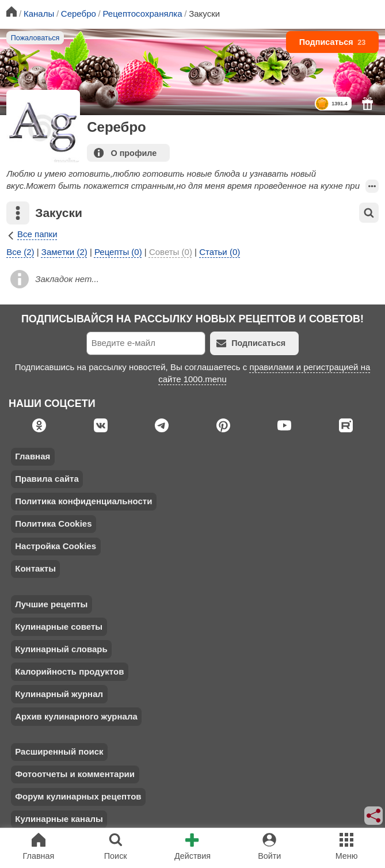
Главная (33, 456)
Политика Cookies (53, 524)
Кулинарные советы (59, 627)
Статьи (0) (220, 252)
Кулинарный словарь (61, 649)
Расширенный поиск (59, 751)
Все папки (32, 234)
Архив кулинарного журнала (76, 716)
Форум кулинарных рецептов (78, 796)
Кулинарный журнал (59, 694)
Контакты (35, 568)
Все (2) (20, 252)
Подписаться (333, 42)
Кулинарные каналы (59, 819)
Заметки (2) (64, 252)
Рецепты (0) (118, 252)
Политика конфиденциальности (83, 501)
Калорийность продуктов (69, 671)
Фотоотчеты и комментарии (75, 774)
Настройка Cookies (56, 546)
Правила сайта (47, 479)
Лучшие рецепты (51, 604)
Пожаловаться (35, 38)
